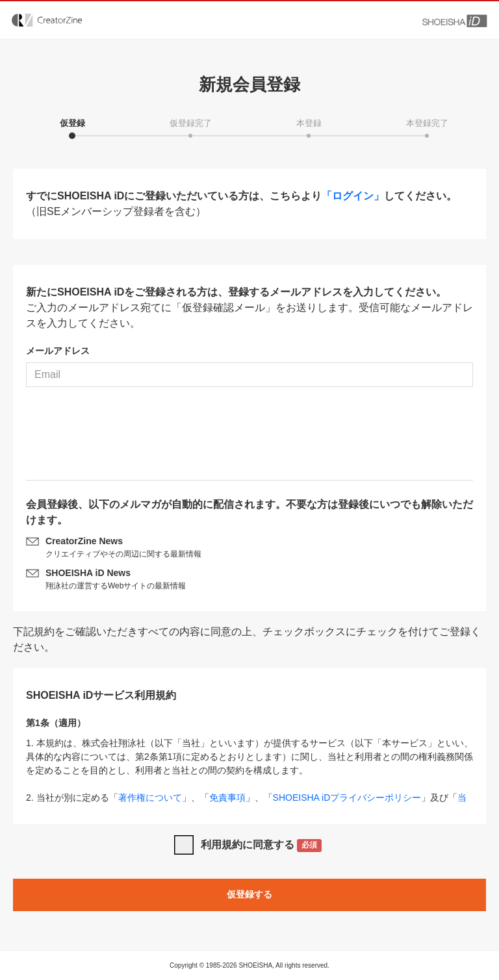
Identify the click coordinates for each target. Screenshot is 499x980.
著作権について (150, 798)
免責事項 (227, 798)
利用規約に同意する (262, 846)
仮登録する (249, 894)
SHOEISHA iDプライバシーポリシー (347, 798)
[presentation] (249, 438)
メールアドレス (58, 351)
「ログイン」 (353, 196)
